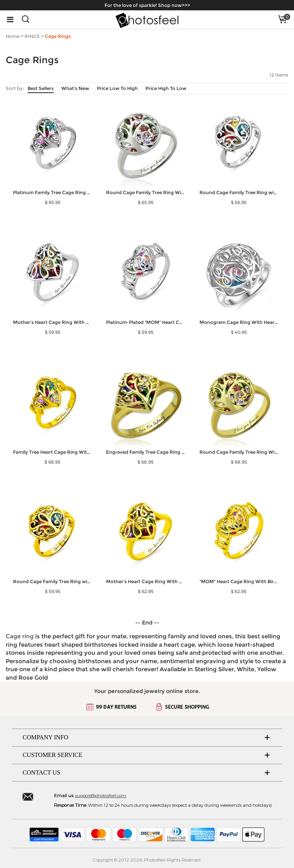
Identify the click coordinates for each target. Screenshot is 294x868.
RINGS (32, 36)
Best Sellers (41, 88)
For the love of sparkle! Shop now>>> (147, 5)
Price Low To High (117, 88)
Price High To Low (166, 88)
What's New (75, 88)
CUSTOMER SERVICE (52, 755)
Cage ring (20, 636)
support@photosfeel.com (101, 795)
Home (13, 36)
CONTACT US (41, 772)
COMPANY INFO (45, 737)
